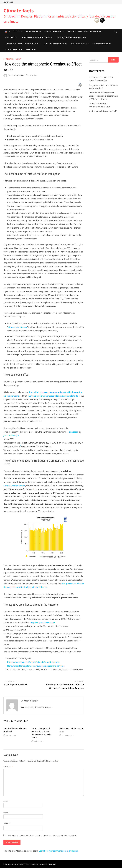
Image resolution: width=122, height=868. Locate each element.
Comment (8, 767)
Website (7, 823)
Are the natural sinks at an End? (103, 111)
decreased (74, 432)
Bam (54, 864)
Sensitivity (10, 38)
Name (6, 801)
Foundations (32, 32)
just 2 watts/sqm (11, 435)
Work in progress (79, 43)
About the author (14, 49)
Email (6, 812)
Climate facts (19, 11)
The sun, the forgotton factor (71, 38)
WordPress (44, 864)
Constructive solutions (55, 43)
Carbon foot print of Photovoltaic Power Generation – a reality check (41, 733)
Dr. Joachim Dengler (17, 75)
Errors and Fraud (53, 32)
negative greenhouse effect (43, 622)
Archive (30, 49)
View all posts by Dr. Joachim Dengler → (37, 707)
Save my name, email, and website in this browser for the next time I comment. (42, 835)
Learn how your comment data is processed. (59, 851)
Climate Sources (101, 43)
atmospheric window (17, 327)
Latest (17, 32)
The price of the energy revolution (22, 43)
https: (10, 662)
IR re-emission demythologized (36, 38)
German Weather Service (14, 486)
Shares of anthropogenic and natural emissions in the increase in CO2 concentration (103, 96)
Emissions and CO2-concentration (83, 32)
